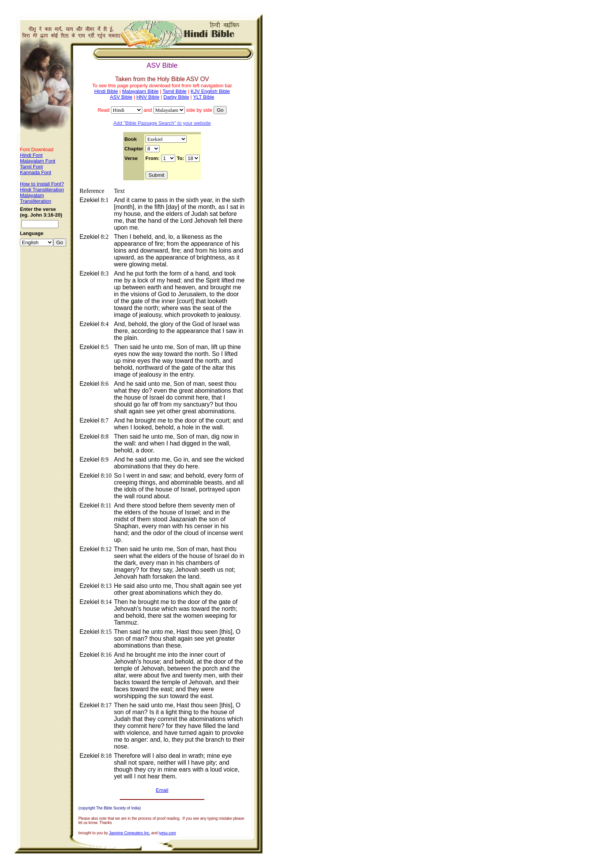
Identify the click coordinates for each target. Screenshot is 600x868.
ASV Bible (121, 97)
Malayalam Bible (140, 91)
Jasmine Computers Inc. (130, 833)
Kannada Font (36, 172)
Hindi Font (31, 155)
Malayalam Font (37, 161)
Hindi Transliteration (42, 190)
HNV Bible (148, 97)
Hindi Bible (106, 91)
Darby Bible (176, 97)
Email (162, 790)
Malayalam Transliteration (36, 198)
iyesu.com (167, 833)
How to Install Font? (42, 184)
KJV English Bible (210, 91)
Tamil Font (31, 167)
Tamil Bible (175, 91)
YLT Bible (204, 97)
